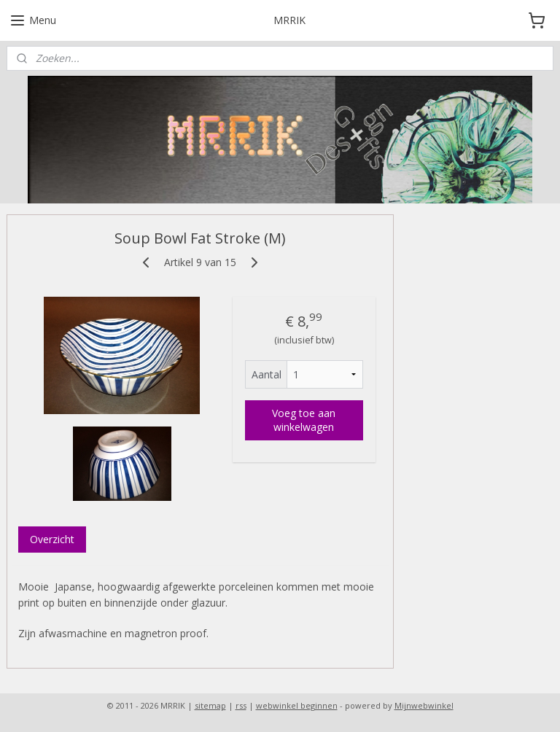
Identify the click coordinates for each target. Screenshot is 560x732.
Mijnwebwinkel (424, 705)
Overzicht (52, 538)
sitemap (210, 705)
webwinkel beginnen (297, 705)
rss (241, 705)
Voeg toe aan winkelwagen (304, 420)
